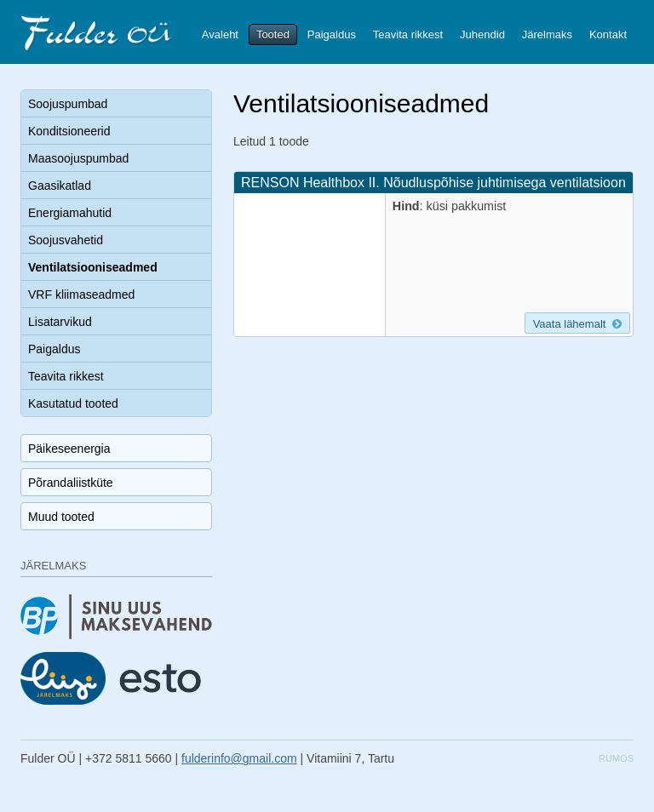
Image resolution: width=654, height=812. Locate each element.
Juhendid (482, 34)
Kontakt (608, 34)
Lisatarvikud (60, 322)
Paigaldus (332, 34)
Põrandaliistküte (71, 483)
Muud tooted (61, 517)
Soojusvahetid (66, 240)
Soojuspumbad (68, 104)
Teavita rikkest (408, 34)
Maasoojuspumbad (78, 158)
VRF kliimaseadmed (81, 294)
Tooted (273, 34)
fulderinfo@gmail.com (239, 758)
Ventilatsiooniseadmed (93, 267)
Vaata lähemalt (577, 324)
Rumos (616, 758)
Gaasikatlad (60, 186)
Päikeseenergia (69, 449)
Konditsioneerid (69, 131)
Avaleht (220, 34)
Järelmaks (547, 34)
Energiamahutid (70, 213)
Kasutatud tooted (73, 403)
